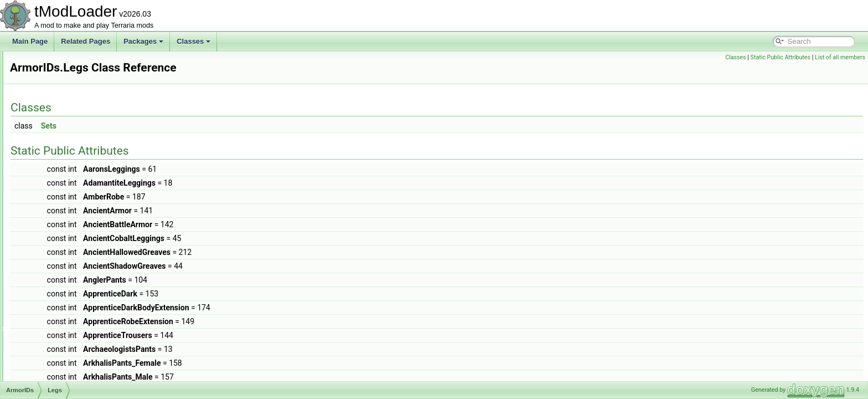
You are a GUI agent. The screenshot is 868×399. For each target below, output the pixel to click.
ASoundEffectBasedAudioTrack (83, 344)
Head (53, 209)
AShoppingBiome (62, 331)
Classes (193, 41)
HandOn (58, 197)
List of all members (840, 57)
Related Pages (86, 41)
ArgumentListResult (66, 88)
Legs (53, 222)
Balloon (56, 124)
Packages (143, 41)
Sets (187, 126)
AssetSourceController (70, 380)
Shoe (53, 270)
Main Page (30, 41)
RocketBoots (64, 246)
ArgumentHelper (61, 75)
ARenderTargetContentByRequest (87, 63)
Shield (55, 258)
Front (53, 173)
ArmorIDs (51, 100)
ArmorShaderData (63, 307)
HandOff (58, 185)
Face (53, 161)
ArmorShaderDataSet (68, 319)
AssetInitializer (58, 368)
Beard (54, 136)
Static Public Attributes (781, 57)
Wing (53, 295)
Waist (54, 283)
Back (53, 112)
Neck (53, 234)
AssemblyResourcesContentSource (89, 356)
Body (53, 149)
